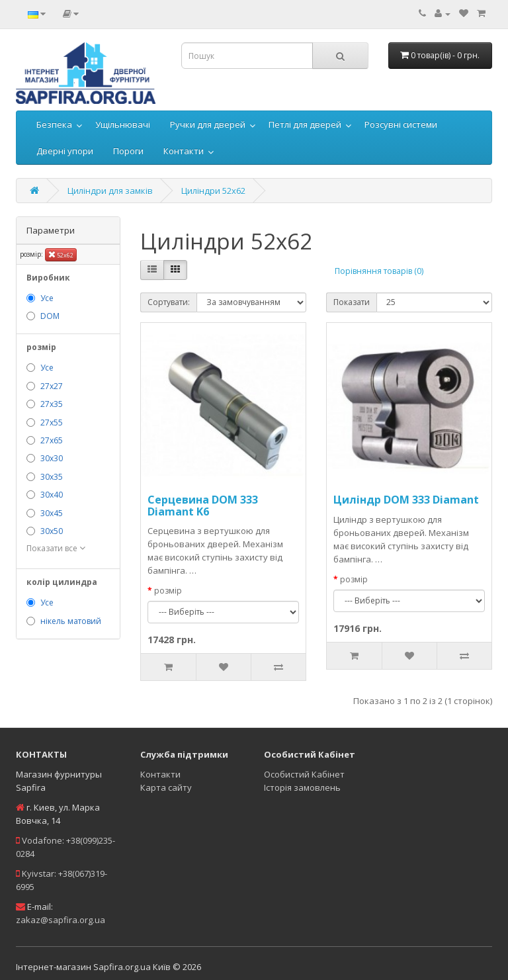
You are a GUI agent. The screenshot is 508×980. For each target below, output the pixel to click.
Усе (47, 298)
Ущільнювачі (123, 124)
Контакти (184, 151)
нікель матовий (71, 621)
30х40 (52, 495)
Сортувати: (169, 302)
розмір (168, 591)
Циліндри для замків (110, 191)
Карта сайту (166, 787)
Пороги (128, 151)
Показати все (56, 548)
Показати (352, 302)
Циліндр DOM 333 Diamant (406, 500)
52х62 (61, 254)
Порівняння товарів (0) (379, 271)
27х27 (52, 386)
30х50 (52, 531)
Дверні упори (65, 151)
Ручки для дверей (208, 124)
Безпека (54, 124)
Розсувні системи (401, 124)
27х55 (52, 423)
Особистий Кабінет (304, 774)
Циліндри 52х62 (213, 191)
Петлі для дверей (305, 124)
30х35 (52, 477)
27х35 (52, 404)
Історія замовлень (302, 787)
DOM (50, 316)
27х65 (52, 440)
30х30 (52, 458)
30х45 (52, 513)
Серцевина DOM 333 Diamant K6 (203, 506)
